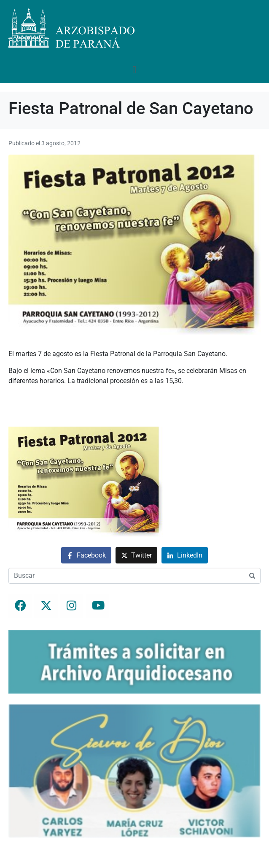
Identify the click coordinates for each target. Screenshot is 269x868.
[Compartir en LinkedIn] (185, 555)
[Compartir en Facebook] (86, 555)
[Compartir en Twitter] (136, 555)
